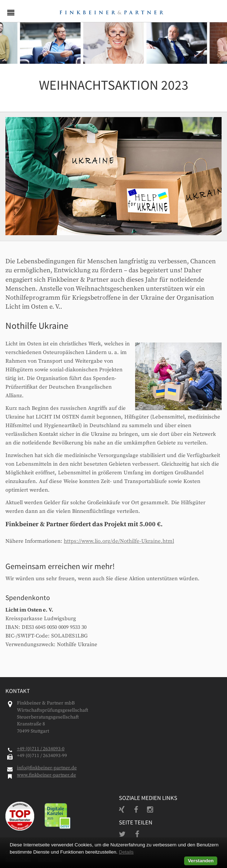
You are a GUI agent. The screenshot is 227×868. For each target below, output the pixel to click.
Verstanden (201, 861)
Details (126, 852)
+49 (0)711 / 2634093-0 (41, 749)
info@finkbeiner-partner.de (47, 768)
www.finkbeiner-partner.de (46, 775)
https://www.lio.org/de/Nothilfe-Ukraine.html (119, 541)
